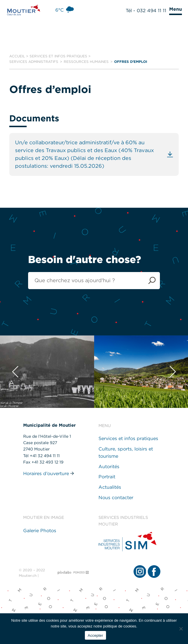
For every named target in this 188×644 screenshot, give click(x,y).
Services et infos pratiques (58, 56)
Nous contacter (116, 498)
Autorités (109, 467)
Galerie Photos (40, 531)
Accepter (95, 635)
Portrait (107, 477)
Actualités (110, 487)
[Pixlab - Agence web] (65, 573)
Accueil (17, 56)
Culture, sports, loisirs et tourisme (126, 453)
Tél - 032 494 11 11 (146, 11)
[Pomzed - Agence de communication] (81, 573)
